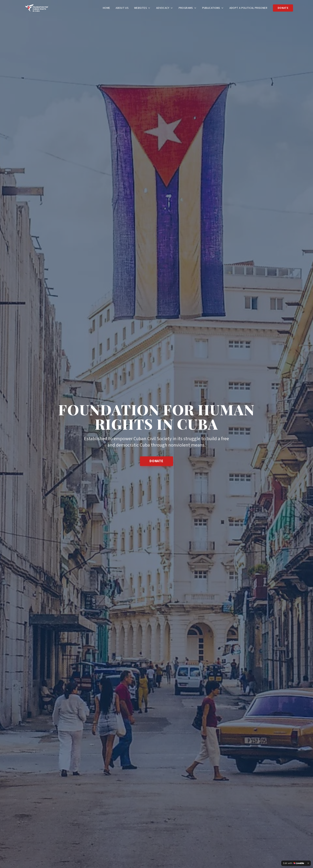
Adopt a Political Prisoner (248, 8)
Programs (188, 8)
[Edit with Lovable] (294, 863)
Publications (213, 8)
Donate (283, 8)
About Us (122, 8)
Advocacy (165, 8)
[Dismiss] (308, 863)
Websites (142, 8)
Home (106, 8)
